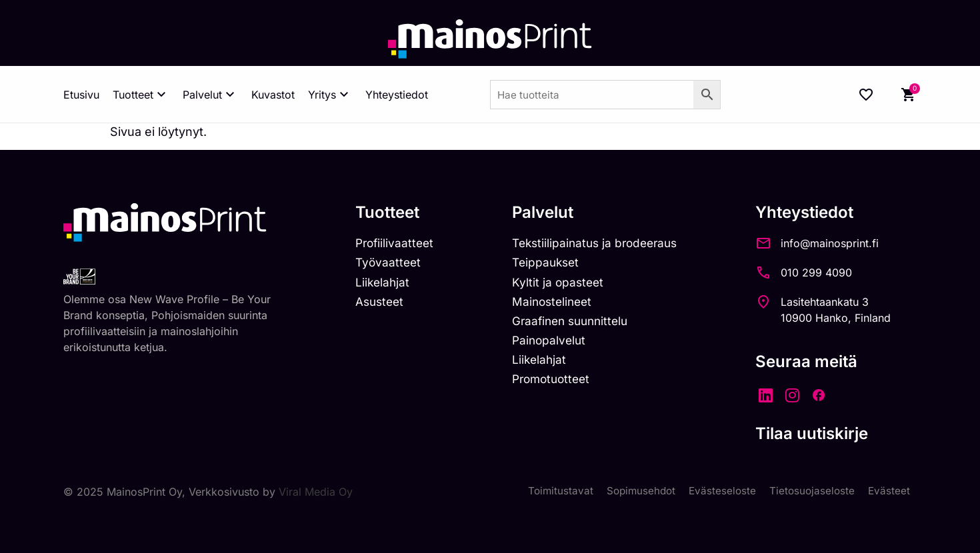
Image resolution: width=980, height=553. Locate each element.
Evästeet (889, 492)
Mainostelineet (558, 304)
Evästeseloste (719, 492)
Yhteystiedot (397, 95)
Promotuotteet (558, 385)
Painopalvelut (554, 344)
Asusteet (381, 304)
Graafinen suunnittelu (578, 324)
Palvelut (210, 95)
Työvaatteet (389, 264)
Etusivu (81, 95)
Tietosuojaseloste (810, 492)
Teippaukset (551, 264)
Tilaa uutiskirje (825, 433)
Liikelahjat (383, 284)
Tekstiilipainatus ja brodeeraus (603, 244)
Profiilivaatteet (396, 244)
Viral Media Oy (316, 492)
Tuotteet (141, 95)
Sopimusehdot (635, 492)
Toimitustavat (553, 492)
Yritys (330, 95)
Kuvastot (273, 95)
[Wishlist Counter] (866, 95)
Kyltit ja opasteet (563, 284)
